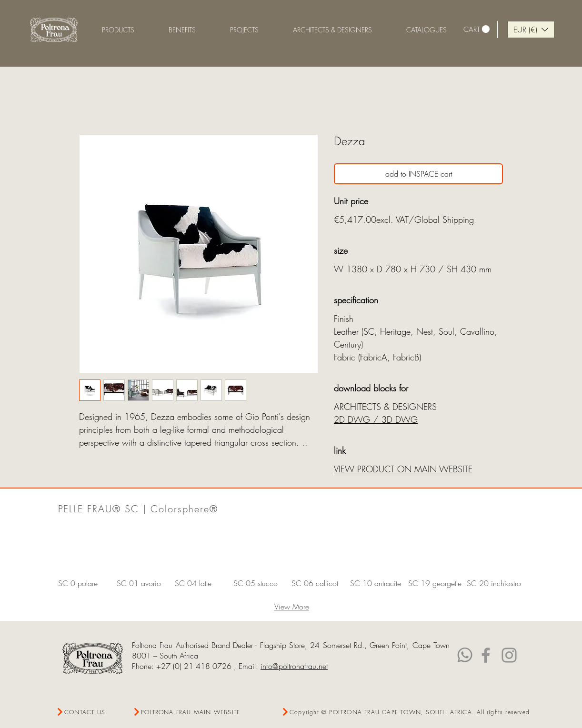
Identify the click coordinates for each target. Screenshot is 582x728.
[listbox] (531, 30)
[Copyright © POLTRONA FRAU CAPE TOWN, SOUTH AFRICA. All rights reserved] (406, 712)
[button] (182, 30)
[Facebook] (486, 655)
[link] (477, 29)
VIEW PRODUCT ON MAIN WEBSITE (403, 469)
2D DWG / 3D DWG (376, 419)
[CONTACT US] (90, 712)
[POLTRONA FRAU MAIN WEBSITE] (189, 712)
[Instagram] (509, 655)
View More (292, 607)
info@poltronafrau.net (294, 666)
